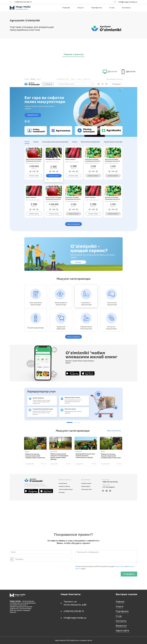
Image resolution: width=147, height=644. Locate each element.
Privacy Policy (119, 566)
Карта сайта (122, 631)
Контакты (126, 8)
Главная (66, 8)
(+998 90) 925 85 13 (23, 2)
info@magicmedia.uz (128, 2)
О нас (112, 8)
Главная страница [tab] (73, 54)
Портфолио (97, 8)
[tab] (110, 72)
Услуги (81, 8)
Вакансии (121, 626)
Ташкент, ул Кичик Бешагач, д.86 (75, 603)
